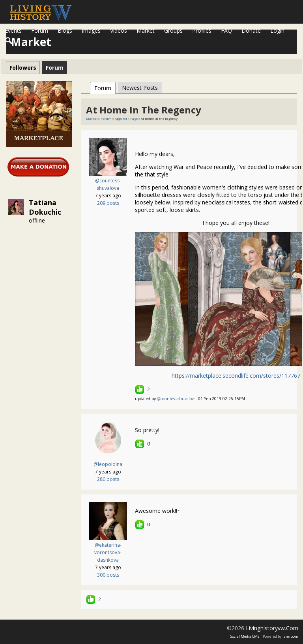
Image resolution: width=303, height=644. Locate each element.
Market (146, 31)
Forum (40, 31)
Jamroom (290, 636)
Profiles (202, 31)
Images (91, 31)
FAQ (226, 31)
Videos (119, 31)
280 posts (108, 479)
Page (134, 118)
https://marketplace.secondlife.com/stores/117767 (236, 376)
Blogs (65, 31)
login (277, 31)
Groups (173, 31)
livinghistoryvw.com (272, 628)
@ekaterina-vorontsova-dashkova (108, 552)
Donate (251, 31)
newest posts (140, 88)
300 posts (108, 575)
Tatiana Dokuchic (45, 207)
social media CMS (245, 636)
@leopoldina (108, 464)
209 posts (108, 203)
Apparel (121, 118)
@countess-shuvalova (176, 399)
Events (13, 31)
